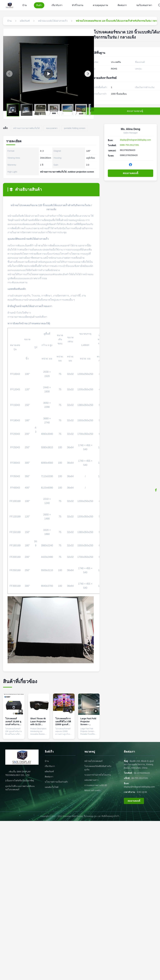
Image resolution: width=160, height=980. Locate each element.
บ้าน (24, 5)
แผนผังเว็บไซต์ (52, 787)
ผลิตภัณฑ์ (49, 771)
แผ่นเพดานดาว (91, 780)
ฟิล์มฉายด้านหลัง (92, 790)
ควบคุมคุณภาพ (100, 5)
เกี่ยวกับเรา (57, 5)
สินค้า (39, 5)
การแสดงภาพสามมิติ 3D (96, 785)
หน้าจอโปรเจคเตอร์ (93, 761)
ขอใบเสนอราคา (144, 5)
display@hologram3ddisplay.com (135, 140)
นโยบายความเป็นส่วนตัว (56, 782)
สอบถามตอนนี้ (131, 173)
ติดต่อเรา (122, 5)
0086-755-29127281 (129, 145)
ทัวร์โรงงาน (78, 5)
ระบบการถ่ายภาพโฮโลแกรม (98, 775)
